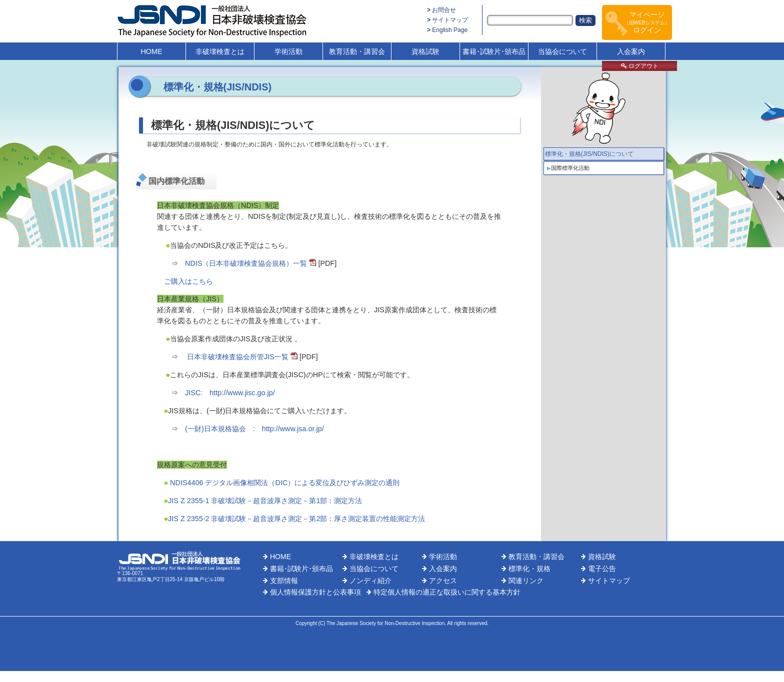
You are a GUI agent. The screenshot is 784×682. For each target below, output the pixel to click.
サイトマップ (450, 20)
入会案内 (631, 51)
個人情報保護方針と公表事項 (315, 592)
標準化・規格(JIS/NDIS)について (589, 154)
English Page (450, 30)
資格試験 (425, 51)
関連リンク (526, 581)
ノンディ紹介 (370, 581)
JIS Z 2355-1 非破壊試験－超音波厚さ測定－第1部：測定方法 (265, 501)
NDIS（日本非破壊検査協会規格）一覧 (246, 263)
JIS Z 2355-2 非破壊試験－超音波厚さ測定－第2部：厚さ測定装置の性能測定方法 (296, 519)
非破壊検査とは (220, 51)
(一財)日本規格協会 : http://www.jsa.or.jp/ (254, 429)
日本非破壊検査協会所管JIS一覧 (238, 357)
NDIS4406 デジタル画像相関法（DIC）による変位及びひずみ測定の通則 (284, 483)
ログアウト (640, 66)
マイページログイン (647, 22)
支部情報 (284, 581)
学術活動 (288, 51)
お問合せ (444, 10)
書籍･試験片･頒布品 (494, 51)
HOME (151, 51)
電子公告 (602, 569)
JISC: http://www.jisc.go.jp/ (230, 393)
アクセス (443, 581)
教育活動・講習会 (357, 51)
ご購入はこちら (188, 281)
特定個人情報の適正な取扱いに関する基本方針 (447, 592)
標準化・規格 (529, 569)
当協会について (562, 51)
